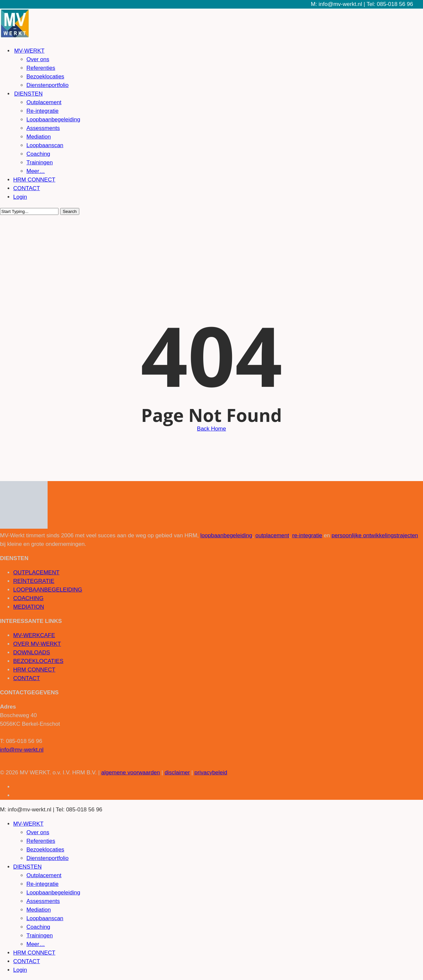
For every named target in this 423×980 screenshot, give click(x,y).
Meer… (36, 944)
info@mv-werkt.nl (22, 750)
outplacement (272, 535)
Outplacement (44, 875)
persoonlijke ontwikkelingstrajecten (375, 535)
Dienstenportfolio (48, 858)
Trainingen (40, 936)
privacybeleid (211, 773)
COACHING (28, 598)
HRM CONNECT (34, 670)
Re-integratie (42, 884)
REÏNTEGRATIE (34, 581)
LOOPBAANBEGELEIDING (48, 590)
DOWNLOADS (32, 653)
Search (70, 211)
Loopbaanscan (45, 918)
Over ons (38, 832)
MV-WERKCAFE (34, 635)
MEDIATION (29, 607)
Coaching (38, 927)
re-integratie (307, 535)
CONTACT (27, 678)
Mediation (39, 910)
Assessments (43, 901)
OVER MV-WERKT (37, 644)
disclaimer (177, 773)
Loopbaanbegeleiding (53, 893)
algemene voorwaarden (131, 773)
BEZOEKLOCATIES (38, 661)
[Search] (29, 211)
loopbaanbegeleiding (226, 535)
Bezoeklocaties (45, 850)
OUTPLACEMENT (36, 572)
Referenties (41, 841)
